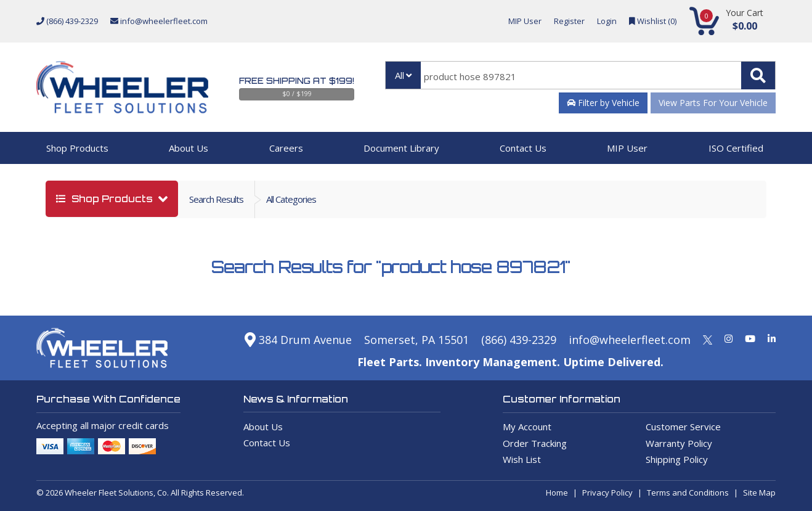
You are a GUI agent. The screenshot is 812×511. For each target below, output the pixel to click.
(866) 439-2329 (67, 21)
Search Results (216, 199)
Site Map (759, 493)
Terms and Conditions (688, 493)
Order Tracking (535, 443)
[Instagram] (729, 338)
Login (607, 21)
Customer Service (683, 427)
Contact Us (523, 148)
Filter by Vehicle (603, 103)
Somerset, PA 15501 (416, 340)
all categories (291, 199)
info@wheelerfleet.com (159, 21)
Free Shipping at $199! (297, 81)
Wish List (522, 459)
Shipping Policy (677, 459)
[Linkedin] (772, 338)
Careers (286, 148)
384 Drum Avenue (298, 340)
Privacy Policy (607, 493)
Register (569, 21)
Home (557, 493)
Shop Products (77, 148)
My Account (527, 427)
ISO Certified (736, 148)
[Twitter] (708, 338)
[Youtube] (750, 338)
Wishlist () (653, 21)
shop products (106, 199)
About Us (189, 148)
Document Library (401, 148)
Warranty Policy (679, 443)
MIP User (525, 21)
